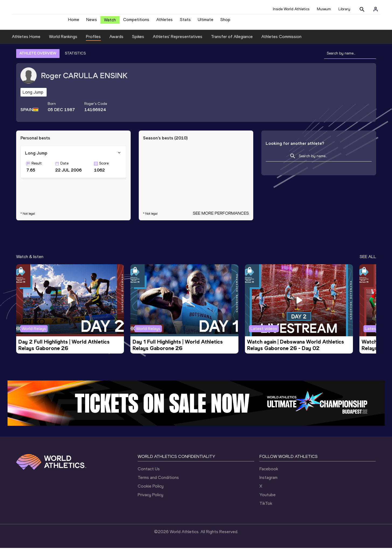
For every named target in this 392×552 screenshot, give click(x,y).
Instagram (268, 481)
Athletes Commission (281, 41)
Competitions (136, 22)
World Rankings (63, 41)
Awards (116, 41)
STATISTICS (75, 57)
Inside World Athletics (291, 9)
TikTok (266, 507)
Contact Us (149, 473)
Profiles (93, 41)
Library (344, 9)
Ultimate (206, 22)
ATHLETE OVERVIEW (38, 57)
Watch (110, 22)
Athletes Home (26, 41)
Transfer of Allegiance (232, 41)
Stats (185, 22)
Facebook (269, 473)
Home (74, 22)
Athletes (164, 22)
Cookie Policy (151, 490)
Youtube (268, 499)
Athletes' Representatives (178, 41)
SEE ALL (368, 261)
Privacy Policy (150, 499)
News (92, 22)
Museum (324, 9)
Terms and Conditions (158, 481)
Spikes (138, 41)
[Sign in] (376, 9)
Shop (225, 22)
